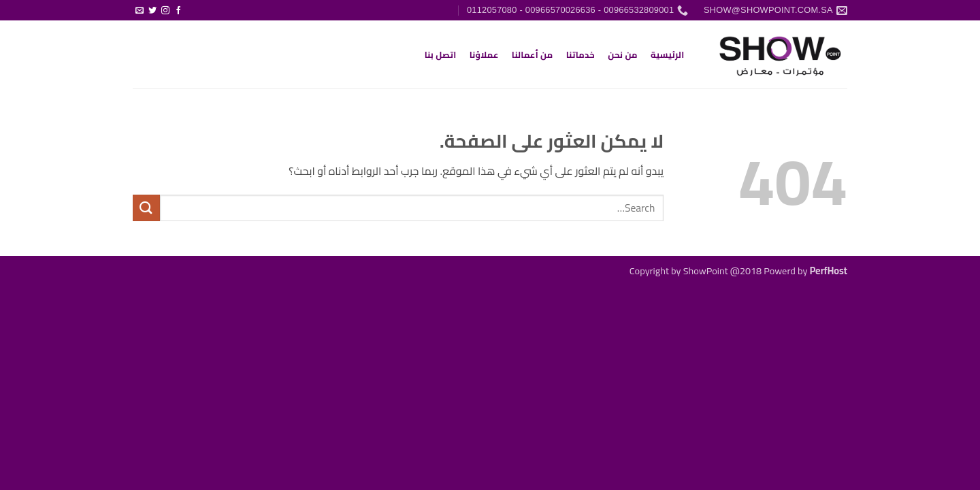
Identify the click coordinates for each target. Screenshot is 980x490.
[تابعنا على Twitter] (152, 11)
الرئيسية (667, 54)
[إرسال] (146, 208)
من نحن (623, 54)
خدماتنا (581, 54)
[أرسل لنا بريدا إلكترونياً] (140, 11)
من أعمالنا (533, 54)
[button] (192, 5)
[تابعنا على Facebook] (178, 11)
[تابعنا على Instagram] (165, 11)
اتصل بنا (441, 54)
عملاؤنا (484, 54)
